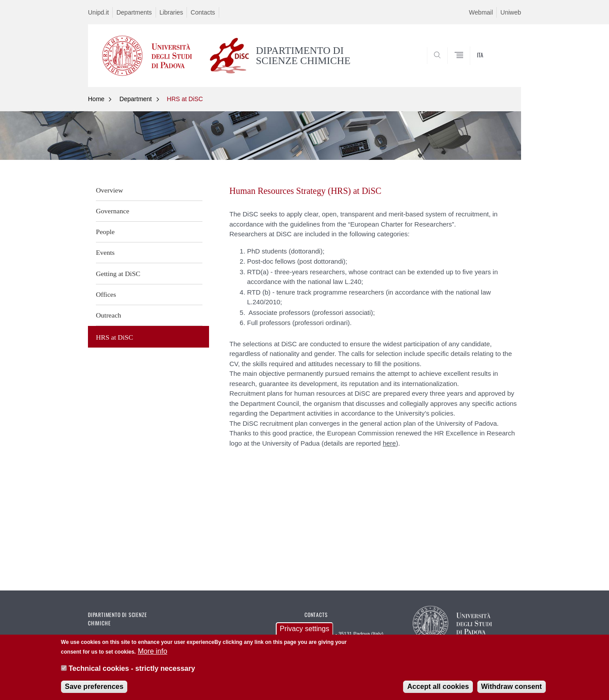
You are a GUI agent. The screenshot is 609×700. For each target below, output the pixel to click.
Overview (109, 190)
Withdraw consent (512, 687)
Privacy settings (304, 630)
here (389, 443)
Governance (112, 211)
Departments (134, 12)
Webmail (481, 12)
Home (96, 99)
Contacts (203, 12)
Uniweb (511, 12)
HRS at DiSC (185, 99)
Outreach (108, 315)
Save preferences (94, 687)
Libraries (171, 12)
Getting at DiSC (118, 274)
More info (153, 653)
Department (135, 99)
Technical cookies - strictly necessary (132, 669)
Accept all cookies (438, 687)
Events (105, 252)
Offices (106, 294)
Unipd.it (98, 12)
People (105, 232)
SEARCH (506, 65)
